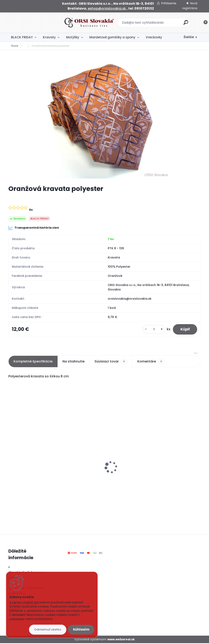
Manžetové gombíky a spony (112, 37)
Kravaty (49, 37)
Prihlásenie (169, 3)
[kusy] (152, 330)
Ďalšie (189, 37)
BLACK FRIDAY (22, 37)
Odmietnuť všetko (48, 630)
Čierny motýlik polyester (95, 453)
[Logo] (33, 23)
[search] (158, 24)
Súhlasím (81, 629)
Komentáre (151, 362)
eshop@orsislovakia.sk (107, 8)
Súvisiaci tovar (111, 362)
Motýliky (73, 37)
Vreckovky (154, 37)
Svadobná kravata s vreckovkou (37, 461)
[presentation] (11, 462)
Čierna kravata (153, 464)
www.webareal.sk (121, 640)
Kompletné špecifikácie (33, 362)
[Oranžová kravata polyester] (104, 117)
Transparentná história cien (34, 228)
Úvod (14, 46)
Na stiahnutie (73, 362)
